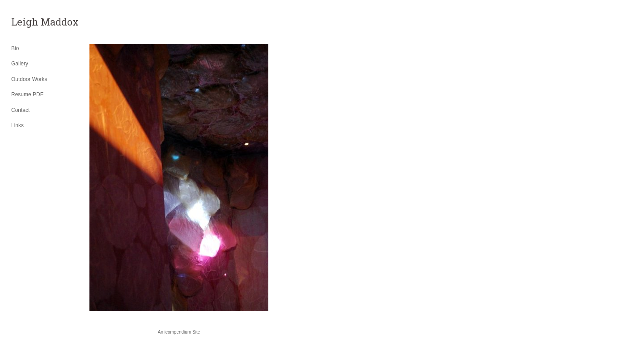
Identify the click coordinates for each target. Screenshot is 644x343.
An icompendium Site (179, 332)
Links (17, 125)
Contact (20, 110)
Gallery (20, 64)
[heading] (34, 22)
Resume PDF (27, 94)
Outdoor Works (29, 79)
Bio (15, 48)
